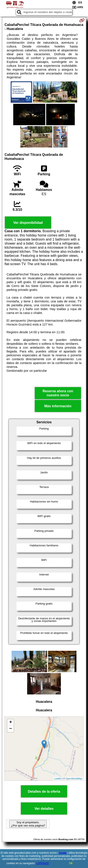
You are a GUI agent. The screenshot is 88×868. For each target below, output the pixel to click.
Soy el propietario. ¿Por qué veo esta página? (28, 824)
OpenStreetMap (74, 779)
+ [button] (11, 722)
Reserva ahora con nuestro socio (58, 393)
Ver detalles (44, 809)
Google (63, 853)
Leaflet (58, 779)
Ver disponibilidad (28, 223)
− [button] (11, 729)
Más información (58, 406)
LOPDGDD (42, 863)
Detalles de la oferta (44, 791)
